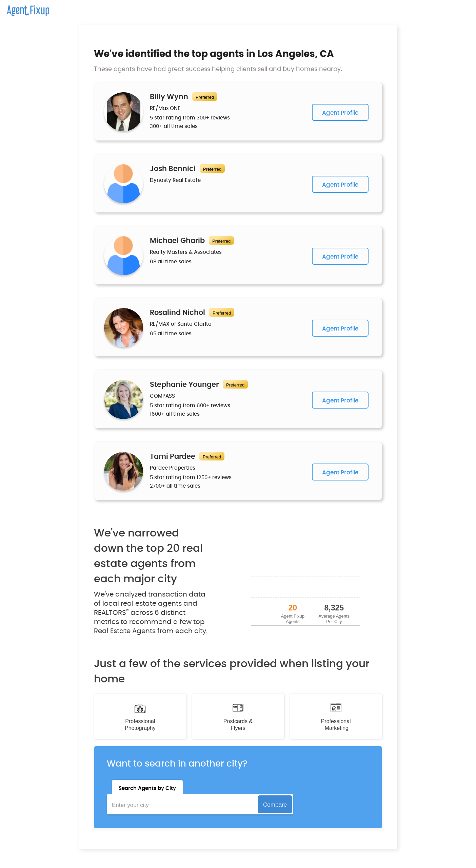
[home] (25, 8)
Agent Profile (340, 113)
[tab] (147, 787)
